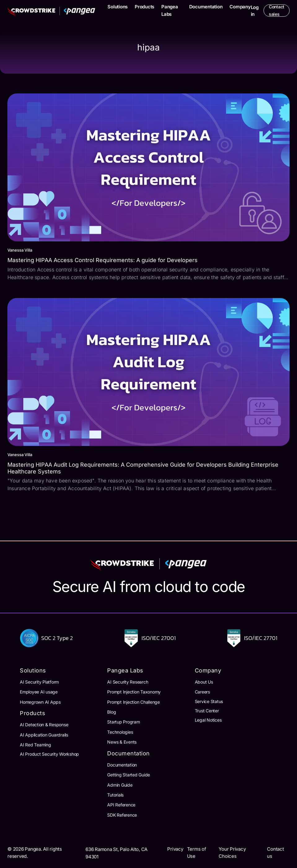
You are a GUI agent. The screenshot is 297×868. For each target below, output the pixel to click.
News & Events (122, 742)
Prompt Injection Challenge (133, 702)
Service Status (209, 701)
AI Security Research (128, 682)
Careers (202, 692)
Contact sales (277, 11)
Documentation (206, 7)
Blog (111, 712)
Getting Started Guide (129, 775)
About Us (204, 682)
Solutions (118, 7)
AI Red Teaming (35, 745)
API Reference (121, 805)
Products (144, 7)
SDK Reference (122, 815)
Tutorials (115, 795)
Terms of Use (197, 853)
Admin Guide (120, 785)
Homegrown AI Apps (40, 702)
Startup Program (123, 722)
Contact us (275, 853)
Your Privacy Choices (232, 853)
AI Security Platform (39, 682)
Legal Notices (208, 720)
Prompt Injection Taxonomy (134, 692)
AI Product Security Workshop (49, 754)
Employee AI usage (39, 692)
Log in (255, 11)
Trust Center (207, 711)
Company (240, 7)
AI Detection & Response (44, 725)
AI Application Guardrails (44, 735)
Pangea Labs (170, 10)
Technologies (120, 732)
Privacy (175, 849)
